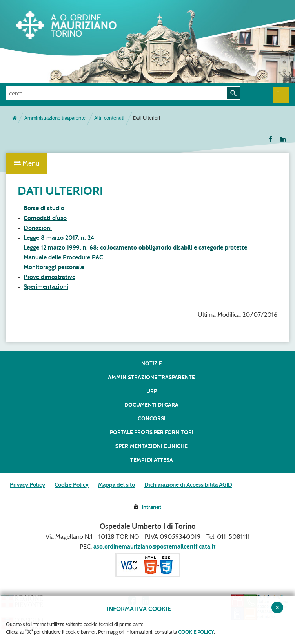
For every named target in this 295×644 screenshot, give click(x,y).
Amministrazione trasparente (55, 118)
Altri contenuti (109, 118)
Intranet (151, 507)
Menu (26, 163)
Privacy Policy (27, 485)
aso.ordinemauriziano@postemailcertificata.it (155, 546)
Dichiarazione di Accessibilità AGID (188, 485)
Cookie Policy (72, 485)
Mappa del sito (117, 485)
